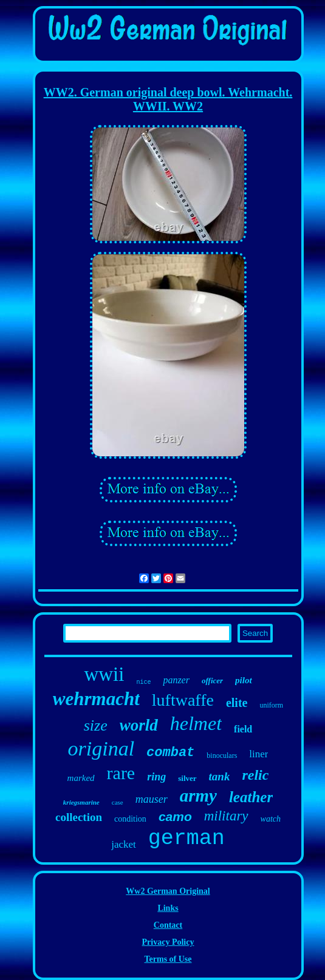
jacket (124, 844)
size (96, 725)
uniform (271, 705)
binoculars (222, 755)
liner (258, 754)
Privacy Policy (168, 942)
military (226, 816)
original (101, 749)
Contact (168, 925)
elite (237, 703)
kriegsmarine (81, 802)
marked (81, 778)
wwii (104, 674)
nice (143, 682)
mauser (152, 799)
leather (251, 797)
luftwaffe (183, 700)
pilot (244, 680)
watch (271, 819)
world (139, 725)
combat (170, 753)
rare (121, 773)
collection (79, 817)
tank (220, 776)
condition (130, 819)
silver (187, 778)
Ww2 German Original (168, 891)
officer (212, 681)
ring (156, 777)
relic (255, 775)
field (243, 729)
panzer (176, 680)
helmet (196, 723)
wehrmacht (96, 699)
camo (175, 816)
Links (168, 908)
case (118, 802)
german (186, 839)
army (198, 796)
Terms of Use (168, 959)
